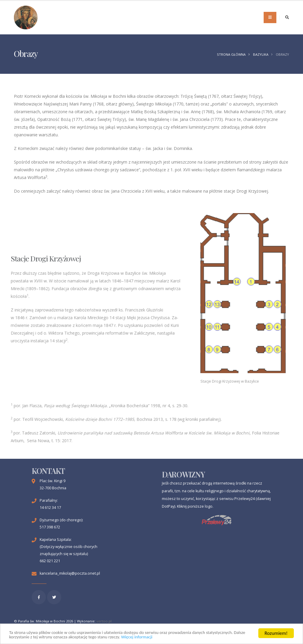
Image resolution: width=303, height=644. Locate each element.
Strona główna (231, 54)
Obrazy (282, 54)
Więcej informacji (200, 637)
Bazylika (261, 54)
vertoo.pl (104, 621)
